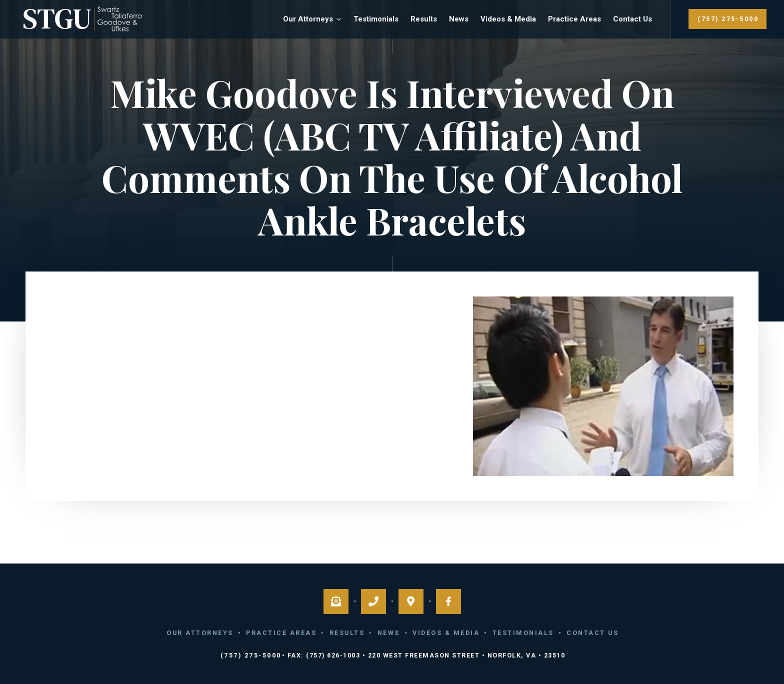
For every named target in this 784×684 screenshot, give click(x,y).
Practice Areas (574, 19)
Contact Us (632, 19)
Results (424, 19)
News (459, 19)
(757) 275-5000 (728, 19)
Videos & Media (508, 19)
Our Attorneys (308, 19)
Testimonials (376, 19)
